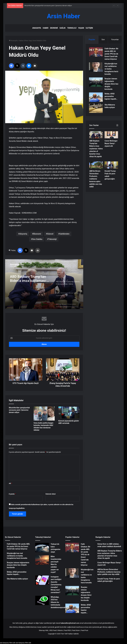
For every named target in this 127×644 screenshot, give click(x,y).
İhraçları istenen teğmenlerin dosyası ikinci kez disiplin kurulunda (111, 87)
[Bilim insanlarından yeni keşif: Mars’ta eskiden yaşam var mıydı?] (42, 560)
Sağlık (63, 28)
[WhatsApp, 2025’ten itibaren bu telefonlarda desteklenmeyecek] (42, 600)
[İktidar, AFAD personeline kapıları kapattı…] (96, 100)
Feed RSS (67, 630)
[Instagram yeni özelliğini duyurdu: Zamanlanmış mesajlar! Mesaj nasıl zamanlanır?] (42, 580)
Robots (60, 630)
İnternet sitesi (51, 494)
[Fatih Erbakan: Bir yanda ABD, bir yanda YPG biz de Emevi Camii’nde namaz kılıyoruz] (96, 52)
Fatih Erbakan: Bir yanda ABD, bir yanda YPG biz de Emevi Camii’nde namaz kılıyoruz (86, 555)
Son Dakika (37, 239)
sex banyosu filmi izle (8, 643)
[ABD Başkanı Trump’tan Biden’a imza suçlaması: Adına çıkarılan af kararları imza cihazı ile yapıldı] (96, 138)
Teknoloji (72, 28)
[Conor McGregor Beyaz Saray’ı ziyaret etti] (111, 138)
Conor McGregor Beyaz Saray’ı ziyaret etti (111, 147)
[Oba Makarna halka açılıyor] (96, 111)
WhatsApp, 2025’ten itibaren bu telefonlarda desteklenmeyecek (58, 602)
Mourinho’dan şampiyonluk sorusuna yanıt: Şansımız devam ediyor (48, 6)
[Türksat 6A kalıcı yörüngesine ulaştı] (42, 547)
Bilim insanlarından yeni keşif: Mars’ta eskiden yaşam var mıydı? (56, 564)
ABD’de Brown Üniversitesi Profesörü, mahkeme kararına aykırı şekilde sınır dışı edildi (96, 182)
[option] (44, 284)
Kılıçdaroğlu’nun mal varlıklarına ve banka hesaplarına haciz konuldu (111, 72)
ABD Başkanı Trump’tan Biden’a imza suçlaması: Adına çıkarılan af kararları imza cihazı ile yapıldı (96, 152)
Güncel (50, 234)
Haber (46, 28)
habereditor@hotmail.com (70, 623)
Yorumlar (115, 40)
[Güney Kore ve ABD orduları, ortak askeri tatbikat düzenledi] (44, 284)
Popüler (92, 40)
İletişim (89, 28)
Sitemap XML (44, 630)
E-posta (12, 494)
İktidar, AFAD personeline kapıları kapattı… (111, 99)
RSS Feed (53, 630)
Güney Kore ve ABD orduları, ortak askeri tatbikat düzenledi (27, 279)
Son (103, 40)
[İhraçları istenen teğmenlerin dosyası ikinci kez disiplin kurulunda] (96, 85)
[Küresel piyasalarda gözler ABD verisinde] (69, 412)
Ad (10, 483)
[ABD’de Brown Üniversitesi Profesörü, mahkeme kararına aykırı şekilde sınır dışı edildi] (96, 168)
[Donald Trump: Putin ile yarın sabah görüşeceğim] (111, 168)
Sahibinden (64, 234)
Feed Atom (76, 630)
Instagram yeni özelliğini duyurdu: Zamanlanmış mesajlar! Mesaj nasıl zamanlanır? (56, 585)
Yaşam (81, 28)
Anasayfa (37, 28)
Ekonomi (54, 28)
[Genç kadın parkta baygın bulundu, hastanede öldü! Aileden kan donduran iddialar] (44, 414)
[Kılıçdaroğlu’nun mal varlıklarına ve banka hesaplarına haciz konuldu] (96, 70)
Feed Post (85, 630)
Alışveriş (23, 234)
